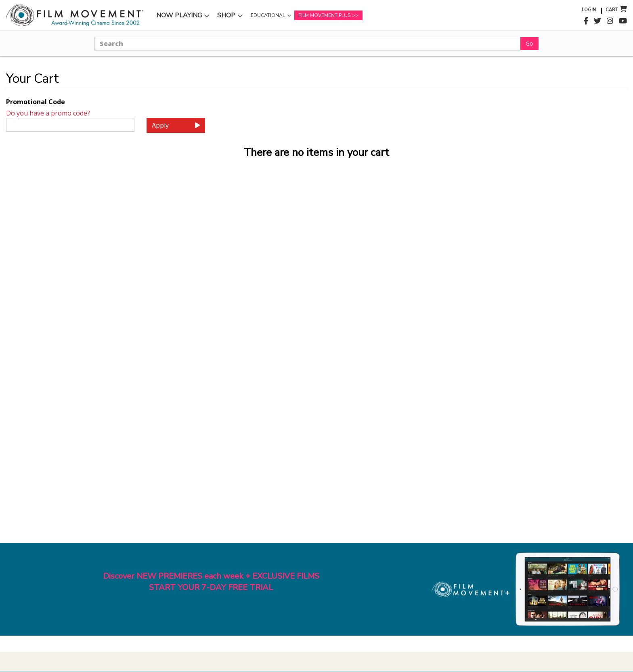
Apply (176, 125)
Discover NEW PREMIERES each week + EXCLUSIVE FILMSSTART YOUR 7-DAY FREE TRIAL (211, 582)
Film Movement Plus (324, 15)
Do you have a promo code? (48, 113)
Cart (612, 10)
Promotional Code (36, 102)
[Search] (307, 44)
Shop (226, 15)
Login (589, 10)
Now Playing (179, 15)
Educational (268, 15)
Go (529, 43)
